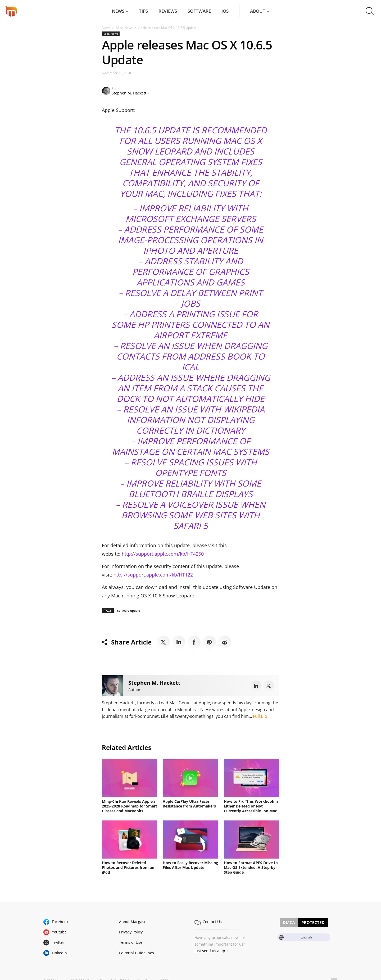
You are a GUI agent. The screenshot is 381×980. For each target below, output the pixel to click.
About (258, 11)
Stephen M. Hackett (129, 93)
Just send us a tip (210, 951)
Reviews (168, 11)
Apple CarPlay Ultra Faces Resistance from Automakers (189, 804)
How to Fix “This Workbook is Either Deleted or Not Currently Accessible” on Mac (251, 806)
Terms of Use (131, 942)
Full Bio (260, 716)
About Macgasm (133, 922)
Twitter (58, 942)
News (118, 11)
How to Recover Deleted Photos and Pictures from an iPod (128, 867)
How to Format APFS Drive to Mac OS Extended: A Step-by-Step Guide (251, 867)
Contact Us (212, 922)
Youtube (59, 932)
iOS (225, 11)
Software (199, 11)
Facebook (60, 922)
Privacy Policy (131, 932)
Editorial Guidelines (137, 953)
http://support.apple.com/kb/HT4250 (163, 554)
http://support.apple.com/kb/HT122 (153, 575)
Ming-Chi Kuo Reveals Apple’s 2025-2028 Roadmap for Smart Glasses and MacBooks (130, 806)
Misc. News (124, 28)
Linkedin (59, 953)
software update (129, 611)
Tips (143, 11)
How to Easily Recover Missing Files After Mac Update (190, 865)
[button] (370, 11)
